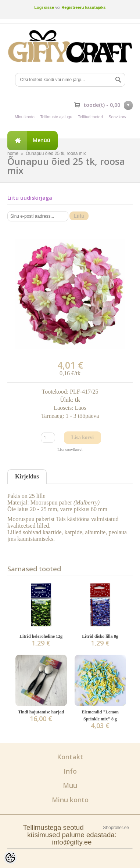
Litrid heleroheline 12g (41, 636)
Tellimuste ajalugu (56, 117)
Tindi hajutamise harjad (41, 712)
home (13, 153)
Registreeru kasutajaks (83, 7)
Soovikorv (117, 117)
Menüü (42, 140)
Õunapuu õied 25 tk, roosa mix (56, 153)
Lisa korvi (82, 437)
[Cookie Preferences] (10, 858)
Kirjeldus (27, 476)
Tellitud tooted (90, 117)
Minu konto (25, 117)
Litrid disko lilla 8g (100, 636)
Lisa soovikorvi (70, 449)
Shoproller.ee (116, 828)
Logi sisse (44, 7)
